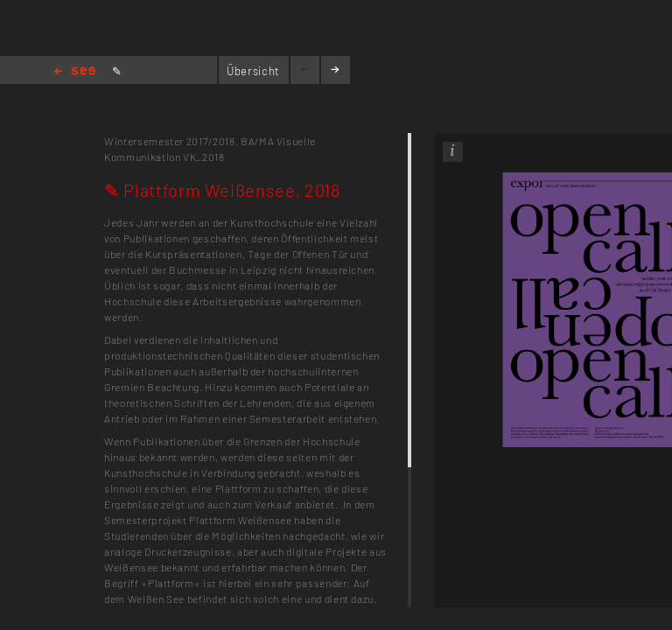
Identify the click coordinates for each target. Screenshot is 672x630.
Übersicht (253, 71)
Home (75, 72)
